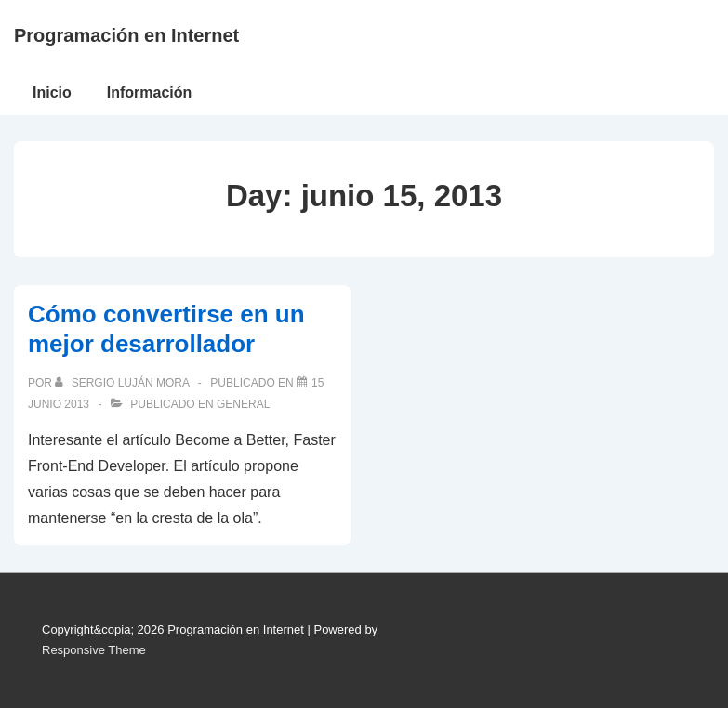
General (243, 404)
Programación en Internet (126, 35)
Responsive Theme (94, 650)
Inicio (52, 92)
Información (150, 92)
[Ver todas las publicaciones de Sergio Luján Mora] (123, 383)
